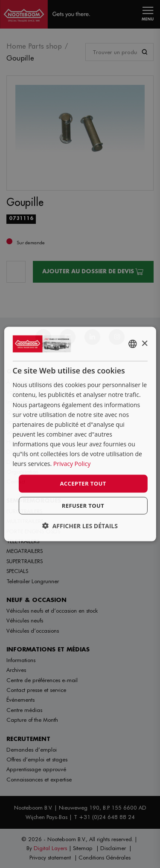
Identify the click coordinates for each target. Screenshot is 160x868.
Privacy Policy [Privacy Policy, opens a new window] (72, 464)
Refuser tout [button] (83, 505)
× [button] (144, 343)
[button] (80, 525)
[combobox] (133, 344)
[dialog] (80, 434)
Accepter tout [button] (83, 483)
